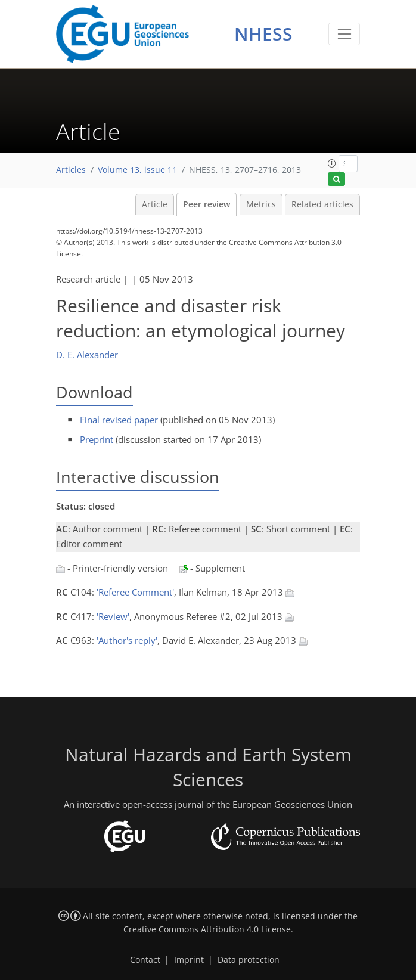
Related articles (322, 204)
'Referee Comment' (135, 592)
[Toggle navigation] (344, 34)
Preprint (97, 439)
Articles (71, 170)
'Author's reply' (127, 640)
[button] (332, 163)
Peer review (207, 204)
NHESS (263, 34)
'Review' (113, 616)
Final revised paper (119, 420)
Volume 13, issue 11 (137, 170)
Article (155, 204)
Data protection (249, 960)
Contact (145, 960)
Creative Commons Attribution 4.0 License (207, 929)
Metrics (261, 204)
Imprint (189, 960)
